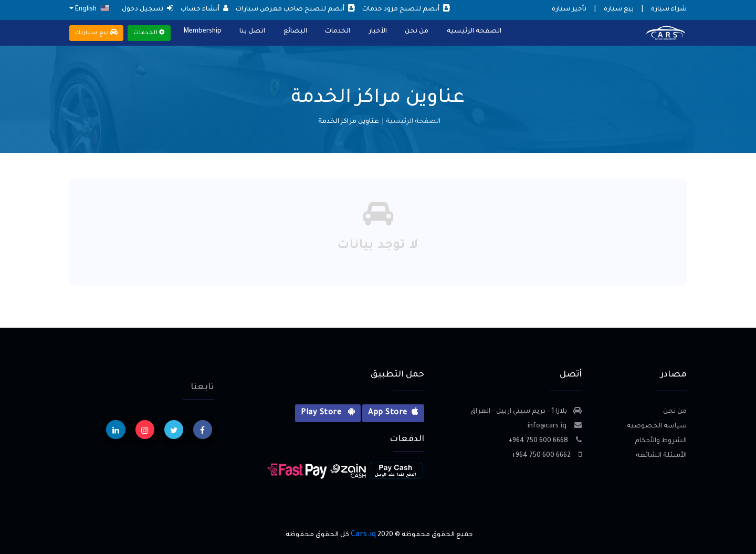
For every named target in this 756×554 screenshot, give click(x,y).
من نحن (416, 32)
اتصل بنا (252, 32)
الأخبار (377, 32)
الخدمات (337, 32)
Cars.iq (363, 535)
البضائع (295, 32)
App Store (393, 412)
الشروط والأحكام (661, 441)
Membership (203, 32)
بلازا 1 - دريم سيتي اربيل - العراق (526, 412)
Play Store (328, 412)
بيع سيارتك (96, 33)
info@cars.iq (555, 426)
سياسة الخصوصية (657, 426)
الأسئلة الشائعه (661, 456)
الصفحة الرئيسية (472, 32)
